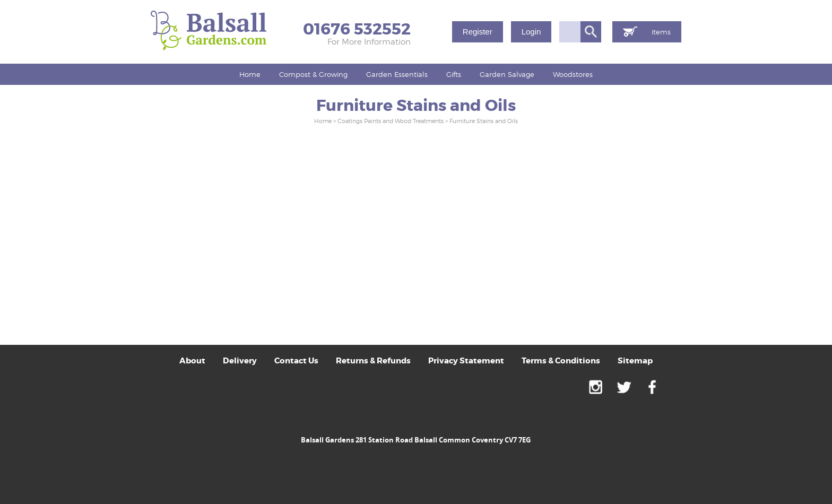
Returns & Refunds (373, 361)
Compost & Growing (313, 74)
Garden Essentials (397, 74)
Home (250, 74)
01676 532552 (357, 29)
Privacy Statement (466, 361)
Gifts (454, 74)
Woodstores (573, 74)
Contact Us (296, 361)
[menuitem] (250, 74)
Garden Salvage (507, 74)
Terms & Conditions (561, 361)
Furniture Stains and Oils (484, 121)
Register (477, 32)
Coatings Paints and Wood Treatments (391, 121)
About (192, 361)
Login (531, 32)
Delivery (240, 361)
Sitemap (635, 361)
